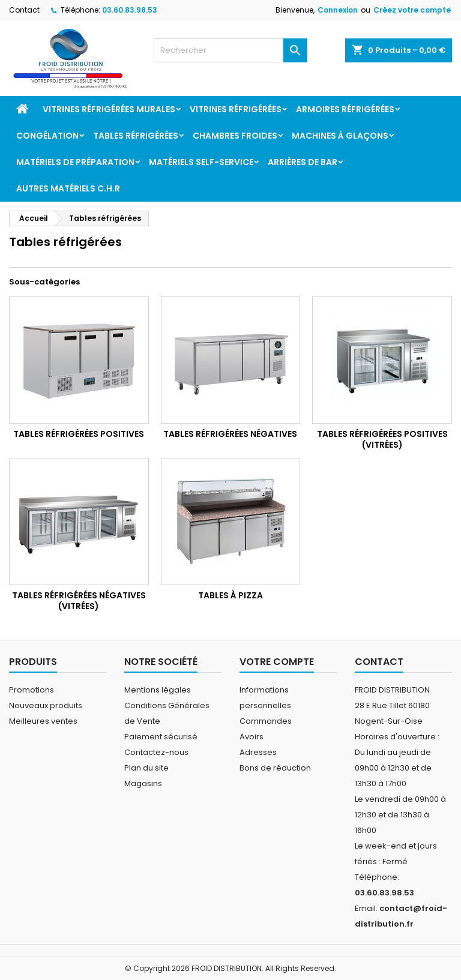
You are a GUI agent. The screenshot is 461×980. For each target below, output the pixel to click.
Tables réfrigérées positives (79, 434)
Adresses (258, 752)
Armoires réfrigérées (345, 109)
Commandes (266, 721)
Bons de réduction (275, 768)
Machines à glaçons (340, 136)
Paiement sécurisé (161, 737)
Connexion (338, 10)
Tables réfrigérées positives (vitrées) (382, 439)
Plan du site (146, 768)
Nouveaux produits (46, 705)
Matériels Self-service (201, 162)
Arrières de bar (303, 162)
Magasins (143, 783)
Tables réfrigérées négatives (230, 434)
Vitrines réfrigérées (236, 109)
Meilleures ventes (43, 721)
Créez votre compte (412, 10)
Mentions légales (158, 690)
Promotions (32, 690)
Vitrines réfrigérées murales (109, 109)
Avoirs (252, 737)
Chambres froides (235, 136)
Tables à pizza (230, 595)
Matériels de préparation (75, 162)
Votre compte (277, 662)
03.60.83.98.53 (130, 10)
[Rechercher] (230, 50)
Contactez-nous (156, 752)
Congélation (47, 136)
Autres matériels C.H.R (68, 188)
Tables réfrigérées (136, 136)
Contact (24, 10)
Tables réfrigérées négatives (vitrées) (79, 601)
